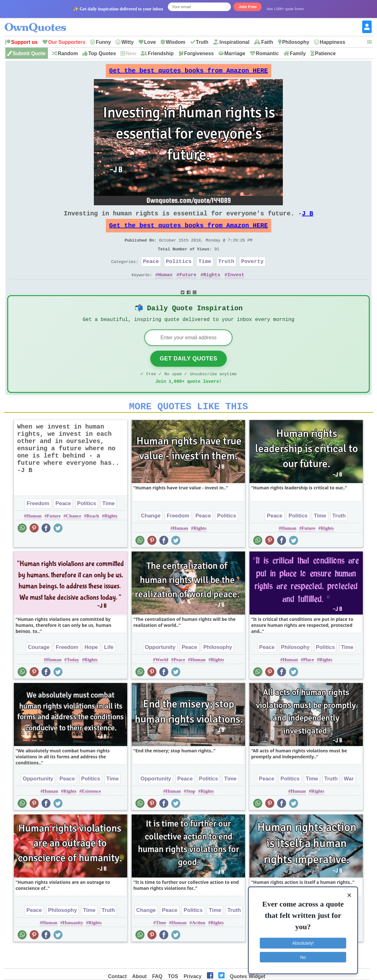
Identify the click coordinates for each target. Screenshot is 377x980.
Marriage (235, 53)
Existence (91, 811)
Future (188, 287)
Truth (202, 42)
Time (205, 273)
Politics (179, 273)
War (349, 798)
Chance (73, 535)
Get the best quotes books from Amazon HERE (188, 72)
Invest (236, 287)
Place (308, 679)
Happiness (332, 42)
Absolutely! (303, 942)
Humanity (73, 942)
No (303, 956)
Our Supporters (67, 42)
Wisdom (175, 42)
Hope (91, 667)
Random (68, 53)
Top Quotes (102, 53)
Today (73, 679)
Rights (212, 287)
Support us (24, 42)
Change (151, 535)
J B (307, 218)
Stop (191, 811)
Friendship (161, 53)
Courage (39, 667)
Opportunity (160, 667)
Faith (267, 42)
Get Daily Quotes (188, 374)
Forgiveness (199, 53)
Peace (151, 273)
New (131, 53)
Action (199, 942)
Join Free (248, 7)
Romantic (267, 53)
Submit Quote (29, 53)
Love (150, 42)
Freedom (38, 523)
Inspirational (234, 42)
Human (165, 287)
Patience (325, 53)
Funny (103, 42)
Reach (93, 535)
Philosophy (296, 42)
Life (109, 667)
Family (298, 53)
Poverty (252, 273)
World (162, 679)
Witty (127, 42)
